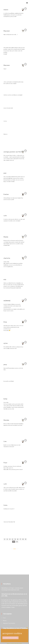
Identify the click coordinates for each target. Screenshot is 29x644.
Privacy (5, 621)
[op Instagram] (10, 634)
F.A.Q (4, 618)
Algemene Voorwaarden (9, 623)
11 (17, 542)
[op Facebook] (4, 634)
